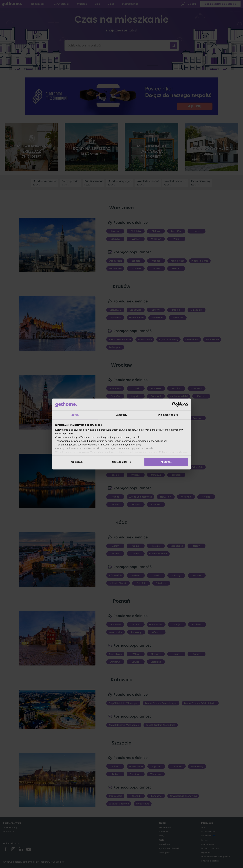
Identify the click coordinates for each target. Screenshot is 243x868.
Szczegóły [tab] (121, 415)
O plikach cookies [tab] (168, 415)
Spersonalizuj (122, 462)
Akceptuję (166, 462)
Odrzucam (77, 462)
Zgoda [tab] (75, 415)
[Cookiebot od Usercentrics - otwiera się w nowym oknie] (174, 404)
